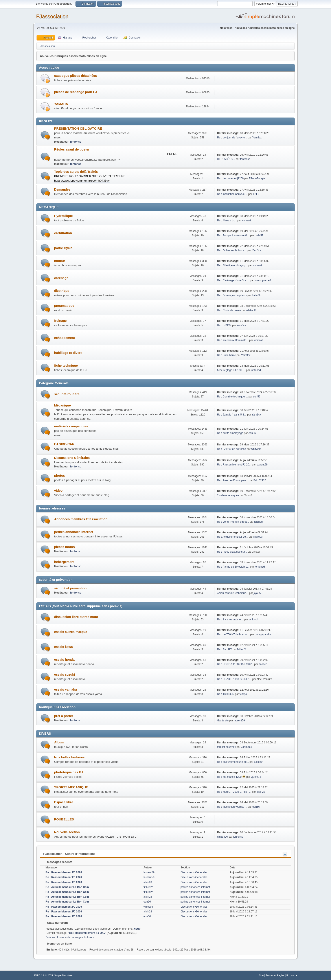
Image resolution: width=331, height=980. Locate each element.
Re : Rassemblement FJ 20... (234, 465)
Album (59, 742)
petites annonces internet (74, 532)
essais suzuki (65, 675)
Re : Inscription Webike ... (232, 807)
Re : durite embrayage (230, 433)
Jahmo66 (247, 747)
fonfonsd (76, 142)
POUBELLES (64, 819)
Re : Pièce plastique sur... (232, 552)
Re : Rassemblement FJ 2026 (64, 872)
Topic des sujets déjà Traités (76, 172)
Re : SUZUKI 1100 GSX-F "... (234, 679)
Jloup (137, 929)
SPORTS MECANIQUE (71, 787)
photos (60, 476)
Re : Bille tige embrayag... (232, 265)
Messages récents (58, 862)
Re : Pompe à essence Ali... (233, 235)
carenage (61, 278)
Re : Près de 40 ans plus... (233, 480)
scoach (263, 664)
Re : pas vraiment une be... (233, 762)
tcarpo (243, 694)
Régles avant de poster (72, 149)
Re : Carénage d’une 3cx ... (233, 280)
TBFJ (256, 194)
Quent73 (256, 777)
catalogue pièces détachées (75, 76)
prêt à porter (64, 716)
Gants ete (223, 721)
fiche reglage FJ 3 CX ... (231, 370)
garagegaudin (263, 634)
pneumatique (64, 306)
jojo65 (257, 593)
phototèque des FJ (68, 772)
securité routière (67, 394)
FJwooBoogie (257, 178)
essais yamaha (66, 689)
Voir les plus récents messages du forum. (71, 937)
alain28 (258, 522)
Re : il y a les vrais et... (230, 620)
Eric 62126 (260, 480)
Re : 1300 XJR (226, 694)
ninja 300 (222, 837)
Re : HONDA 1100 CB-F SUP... (235, 664)
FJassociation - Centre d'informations (69, 854)
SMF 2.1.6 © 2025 (43, 975)
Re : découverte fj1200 (230, 178)
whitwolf (246, 221)
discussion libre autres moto (76, 617)
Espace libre (64, 802)
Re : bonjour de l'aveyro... (232, 138)
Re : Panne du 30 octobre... (233, 567)
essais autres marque (71, 632)
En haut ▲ (292, 975)
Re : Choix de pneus (229, 310)
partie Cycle (63, 248)
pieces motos (64, 547)
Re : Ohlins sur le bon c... (232, 250)
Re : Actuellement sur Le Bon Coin (67, 887)
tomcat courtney (226, 747)
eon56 (257, 397)
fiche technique (66, 366)
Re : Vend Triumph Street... (233, 522)
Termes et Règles (275, 975)
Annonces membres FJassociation (81, 519)
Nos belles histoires (69, 757)
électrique (62, 291)
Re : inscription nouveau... (232, 194)
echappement (64, 338)
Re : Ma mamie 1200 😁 (231, 777)
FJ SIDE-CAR (64, 444)
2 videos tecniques (228, 495)
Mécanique (63, 405)
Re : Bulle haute (226, 355)
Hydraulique (63, 216)
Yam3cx (257, 138)
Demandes (62, 189)
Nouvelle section (67, 832)
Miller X (242, 649)
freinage (60, 321)
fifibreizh (258, 537)
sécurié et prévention (70, 588)
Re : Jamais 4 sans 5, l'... (232, 415)
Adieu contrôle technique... (233, 593)
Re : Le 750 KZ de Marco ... (233, 634)
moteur (60, 261)
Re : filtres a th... (227, 221)
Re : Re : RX (224, 649)
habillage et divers (68, 353)
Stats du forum (55, 923)
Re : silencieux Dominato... (233, 340)
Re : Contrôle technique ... (232, 397)
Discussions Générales (72, 458)
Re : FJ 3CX (224, 325)
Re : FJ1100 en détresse (231, 449)
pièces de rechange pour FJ (75, 92)
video (58, 491)
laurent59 (262, 465)
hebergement (64, 562)
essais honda (64, 660)
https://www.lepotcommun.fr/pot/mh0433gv (82, 181)
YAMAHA (61, 104)
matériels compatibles (71, 426)
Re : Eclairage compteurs (232, 295)
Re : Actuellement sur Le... (233, 537)
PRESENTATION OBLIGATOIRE (78, 129)
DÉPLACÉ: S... (226, 159)
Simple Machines (63, 975)
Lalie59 (259, 235)
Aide (261, 975)
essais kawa (63, 647)
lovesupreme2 (263, 280)
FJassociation (52, 16)
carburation (63, 233)
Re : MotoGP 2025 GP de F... (234, 792)
